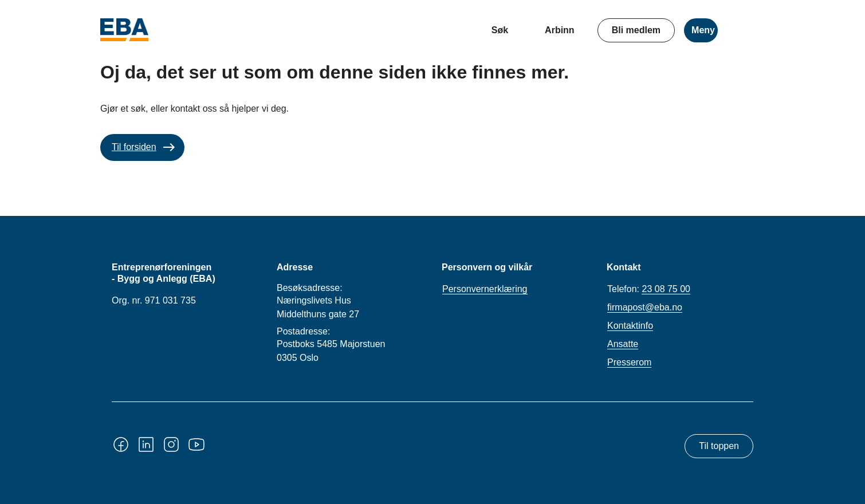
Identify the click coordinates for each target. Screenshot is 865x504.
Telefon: (649, 289)
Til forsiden (134, 147)
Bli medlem (636, 30)
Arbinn (560, 30)
